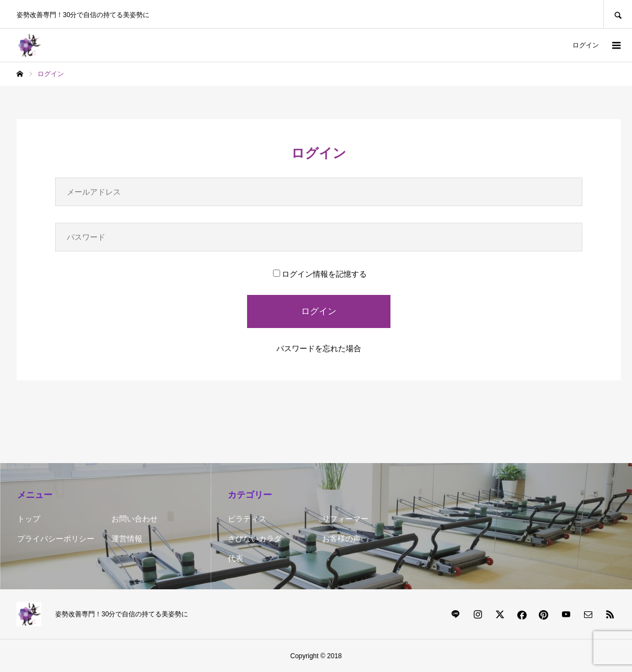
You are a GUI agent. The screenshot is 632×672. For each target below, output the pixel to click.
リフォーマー (345, 519)
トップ (29, 519)
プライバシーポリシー (56, 539)
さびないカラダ (255, 539)
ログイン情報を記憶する (320, 274)
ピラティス (247, 519)
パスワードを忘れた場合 (319, 348)
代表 (235, 558)
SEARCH (618, 14)
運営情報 (127, 539)
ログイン (586, 45)
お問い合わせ (135, 519)
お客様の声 (341, 539)
